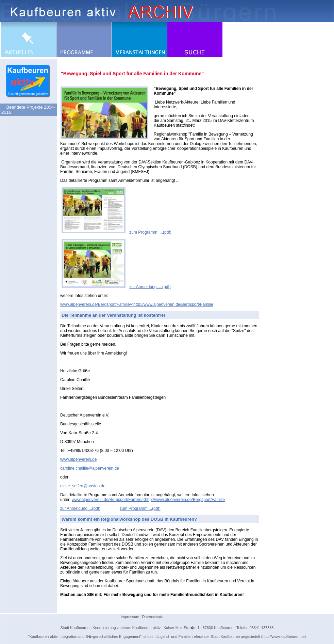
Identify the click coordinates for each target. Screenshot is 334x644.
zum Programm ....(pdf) (151, 232)
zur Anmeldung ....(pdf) (150, 287)
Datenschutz (152, 617)
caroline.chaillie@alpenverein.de (90, 468)
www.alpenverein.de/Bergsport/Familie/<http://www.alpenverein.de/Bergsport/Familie (137, 304)
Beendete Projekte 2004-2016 (28, 110)
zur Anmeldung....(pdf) (80, 508)
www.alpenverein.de (78, 459)
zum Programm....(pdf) (140, 508)
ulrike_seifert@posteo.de (83, 486)
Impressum (130, 617)
